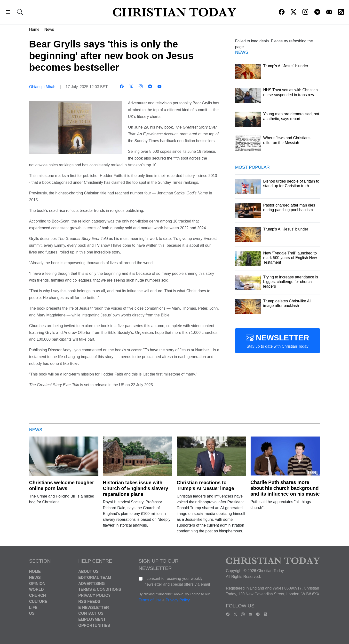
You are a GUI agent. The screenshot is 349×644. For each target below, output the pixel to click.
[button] (8, 13)
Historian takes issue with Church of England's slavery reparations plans (136, 488)
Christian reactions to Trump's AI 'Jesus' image (205, 485)
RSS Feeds (89, 602)
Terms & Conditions (100, 589)
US (32, 613)
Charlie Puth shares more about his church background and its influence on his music (285, 488)
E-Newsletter (94, 607)
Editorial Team (95, 578)
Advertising (91, 583)
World (36, 589)
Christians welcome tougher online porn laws (62, 485)
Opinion (37, 583)
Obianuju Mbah (42, 87)
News (49, 29)
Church (37, 595)
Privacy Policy (95, 595)
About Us (88, 571)
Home (34, 29)
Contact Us (91, 613)
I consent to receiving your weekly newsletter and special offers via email (177, 581)
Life (33, 607)
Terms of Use (150, 600)
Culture (38, 602)
